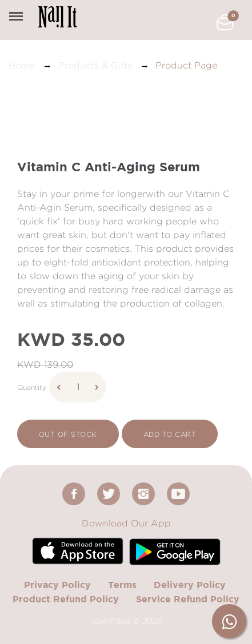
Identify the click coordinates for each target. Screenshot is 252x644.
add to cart (170, 434)
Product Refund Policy (66, 599)
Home (22, 65)
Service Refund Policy (188, 599)
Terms (122, 585)
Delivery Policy (190, 585)
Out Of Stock (68, 434)
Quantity (32, 387)
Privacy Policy (57, 585)
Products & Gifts (95, 65)
